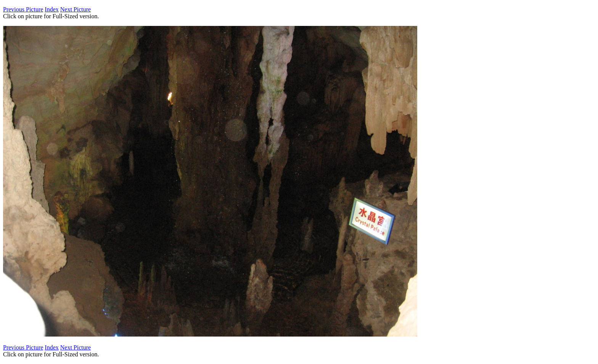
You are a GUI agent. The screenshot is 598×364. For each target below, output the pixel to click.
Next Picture (76, 9)
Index (51, 9)
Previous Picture (23, 9)
